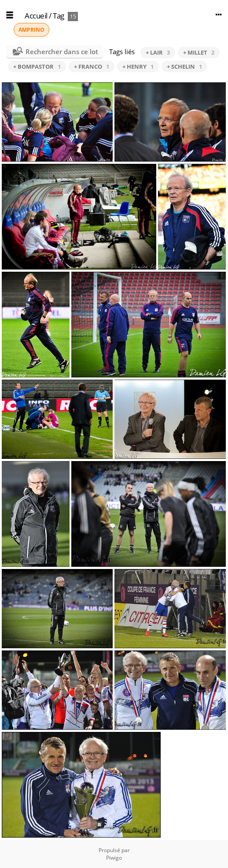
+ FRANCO (92, 66)
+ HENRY (138, 66)
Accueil (36, 16)
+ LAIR (158, 52)
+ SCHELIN (184, 66)
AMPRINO (31, 30)
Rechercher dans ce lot (62, 52)
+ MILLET (199, 52)
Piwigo (114, 858)
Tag (59, 16)
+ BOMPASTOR (37, 66)
